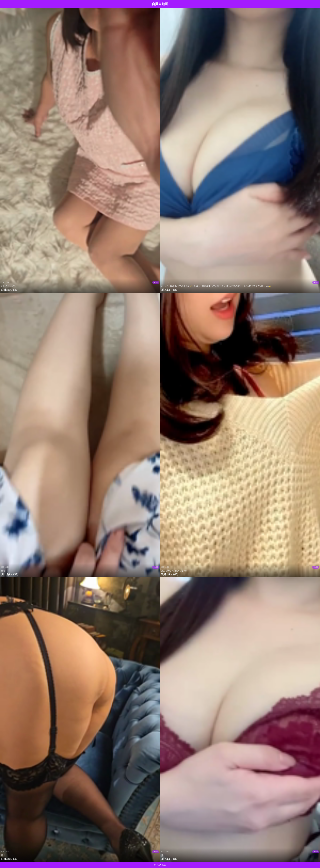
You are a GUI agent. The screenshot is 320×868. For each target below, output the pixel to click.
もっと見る (160, 865)
